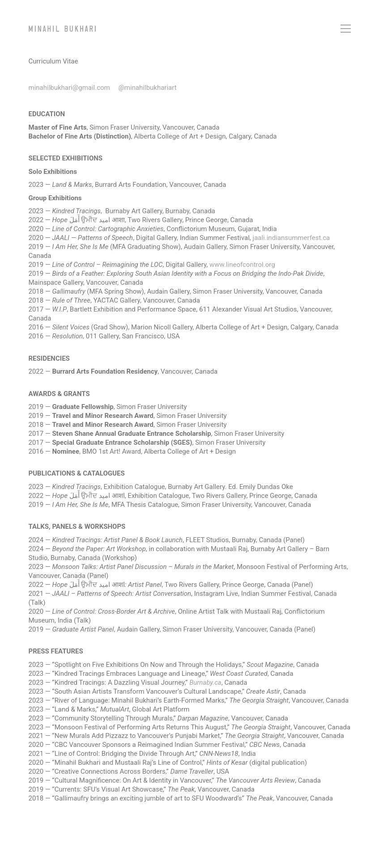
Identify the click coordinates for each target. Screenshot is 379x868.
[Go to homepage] (62, 29)
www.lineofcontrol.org (242, 265)
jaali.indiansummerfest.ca (292, 238)
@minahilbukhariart (147, 88)
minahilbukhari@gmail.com (69, 88)
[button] (346, 29)
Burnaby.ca (205, 683)
